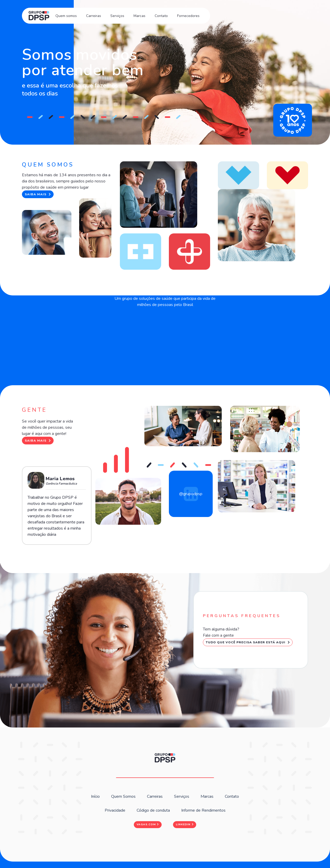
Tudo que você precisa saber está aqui (248, 642)
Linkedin (185, 825)
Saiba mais (38, 194)
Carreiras (94, 16)
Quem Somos (123, 796)
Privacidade (115, 810)
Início (95, 796)
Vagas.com (148, 825)
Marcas (139, 16)
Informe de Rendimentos (203, 810)
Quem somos (66, 16)
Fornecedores (188, 16)
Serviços (117, 16)
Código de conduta (153, 810)
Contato (161, 16)
